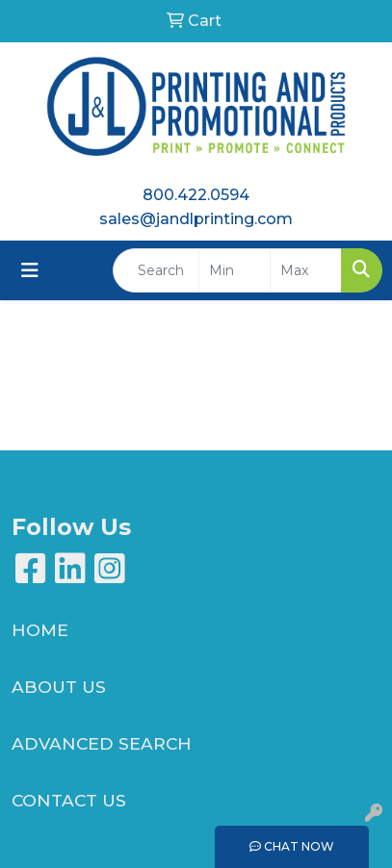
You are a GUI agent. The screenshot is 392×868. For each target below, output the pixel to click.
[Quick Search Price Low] (235, 270)
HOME (40, 630)
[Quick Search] (156, 270)
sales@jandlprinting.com (196, 219)
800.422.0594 (196, 195)
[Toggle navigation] (30, 270)
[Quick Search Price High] (306, 270)
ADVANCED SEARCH (102, 743)
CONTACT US (69, 800)
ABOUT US (59, 687)
